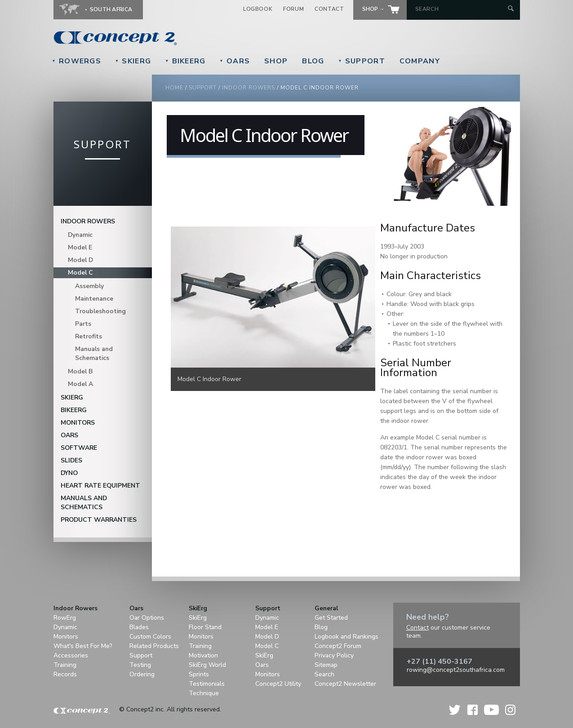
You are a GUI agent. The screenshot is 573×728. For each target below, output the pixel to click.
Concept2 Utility (278, 684)
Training (65, 665)
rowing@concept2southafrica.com (456, 670)
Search (324, 674)
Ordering (142, 674)
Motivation (203, 655)
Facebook (473, 710)
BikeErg (185, 61)
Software (79, 448)
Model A (80, 384)
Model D (80, 260)
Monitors (78, 423)
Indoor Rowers (249, 88)
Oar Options (147, 618)
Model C (80, 273)
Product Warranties (99, 520)
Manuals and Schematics (94, 353)
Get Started (331, 618)
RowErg (65, 618)
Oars (235, 61)
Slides (71, 460)
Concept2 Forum (338, 646)
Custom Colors (150, 637)
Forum (293, 9)
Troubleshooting (100, 311)
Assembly (89, 286)
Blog (313, 61)
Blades (139, 627)
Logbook (258, 9)
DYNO (69, 473)
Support (361, 61)
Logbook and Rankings (346, 637)
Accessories (71, 655)
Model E (80, 247)
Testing (140, 665)
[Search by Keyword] (460, 9)
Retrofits (89, 336)
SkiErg (133, 61)
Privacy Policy (334, 655)
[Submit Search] (511, 9)
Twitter (455, 710)
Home (174, 88)
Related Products (154, 646)
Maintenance (94, 299)
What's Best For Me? (83, 646)
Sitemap (326, 665)
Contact (329, 9)
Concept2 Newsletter (345, 684)
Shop (276, 61)
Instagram (510, 710)
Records (65, 674)
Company (420, 61)
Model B (80, 371)
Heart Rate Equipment (100, 486)
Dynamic (80, 235)
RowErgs (77, 61)
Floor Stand (205, 627)
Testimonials (207, 684)
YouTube (491, 710)
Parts (83, 324)
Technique (204, 693)
